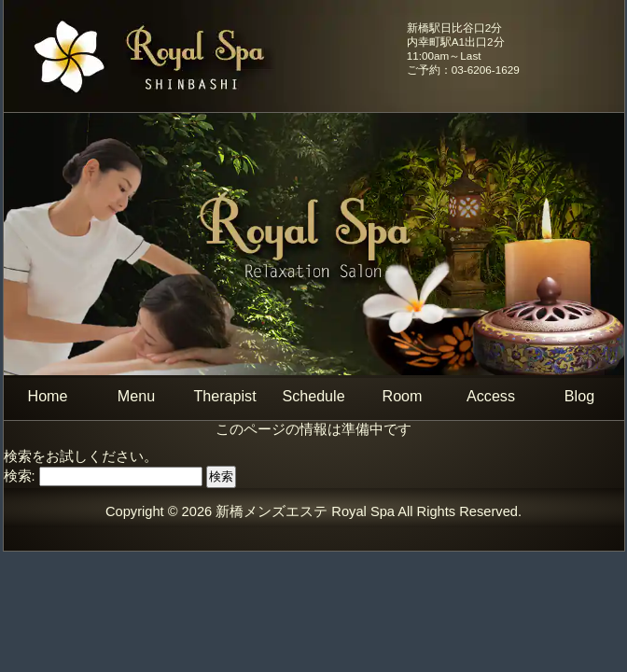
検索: (20, 476)
